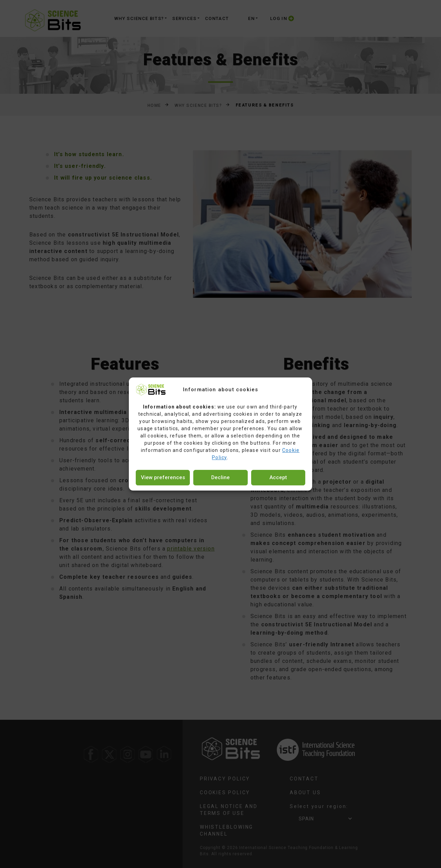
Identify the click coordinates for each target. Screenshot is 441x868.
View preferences (163, 477)
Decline (220, 477)
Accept (278, 477)
